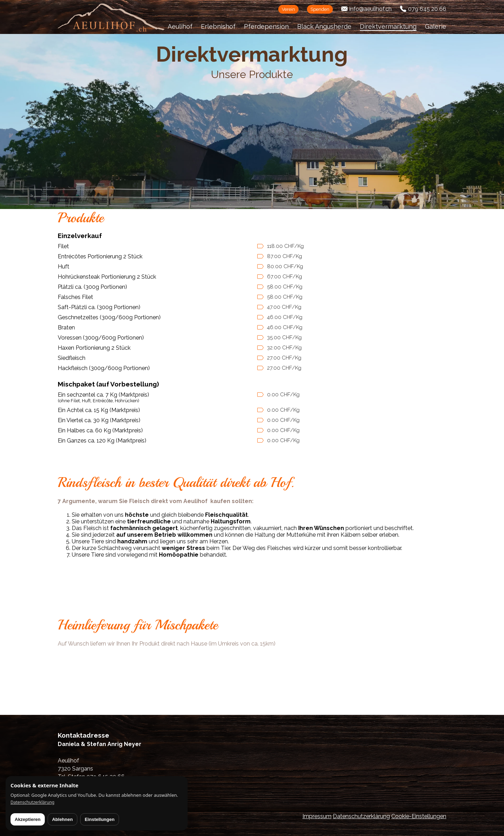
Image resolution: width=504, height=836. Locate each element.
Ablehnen (62, 819)
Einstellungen (100, 819)
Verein (288, 9)
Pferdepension (266, 26)
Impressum (317, 816)
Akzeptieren (28, 819)
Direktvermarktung (388, 26)
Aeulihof (180, 26)
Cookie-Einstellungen (419, 816)
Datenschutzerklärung (361, 816)
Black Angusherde (324, 26)
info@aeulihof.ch (370, 9)
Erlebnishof (218, 26)
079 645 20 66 (427, 9)
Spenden (320, 9)
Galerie (436, 26)
